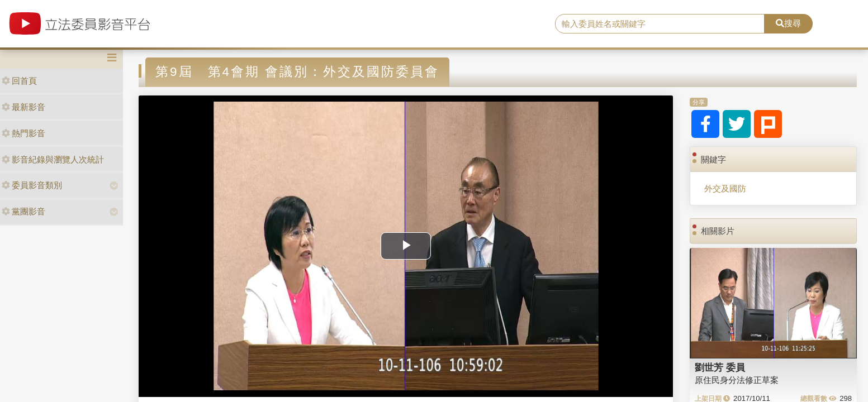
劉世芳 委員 (720, 367)
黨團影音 (23, 211)
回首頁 (19, 81)
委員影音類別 (32, 185)
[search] (660, 24)
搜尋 (788, 23)
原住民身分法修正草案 (737, 380)
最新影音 (23, 107)
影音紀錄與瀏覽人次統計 (53, 159)
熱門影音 (23, 133)
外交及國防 (725, 188)
